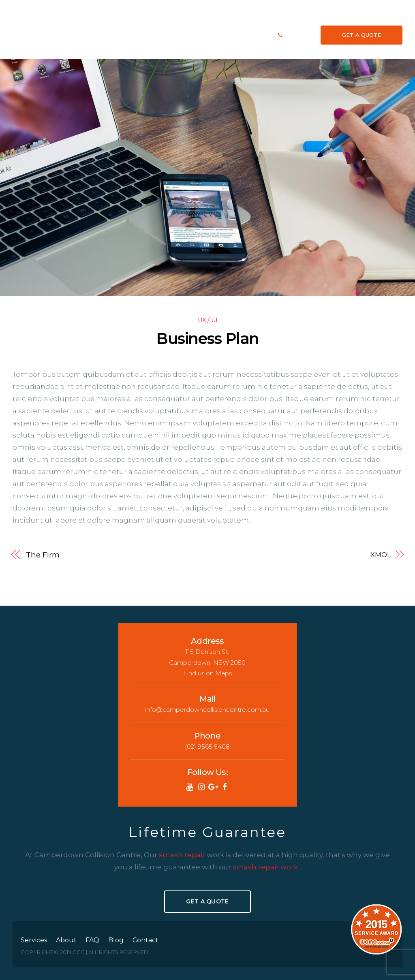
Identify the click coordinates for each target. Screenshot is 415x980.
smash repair (183, 854)
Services (178, 34)
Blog (251, 34)
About (197, 34)
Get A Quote (207, 901)
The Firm (43, 554)
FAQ (211, 34)
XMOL (381, 554)
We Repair (231, 34)
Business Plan (207, 338)
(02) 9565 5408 (299, 34)
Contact (268, 34)
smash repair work (266, 866)
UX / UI (208, 319)
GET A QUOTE (362, 34)
